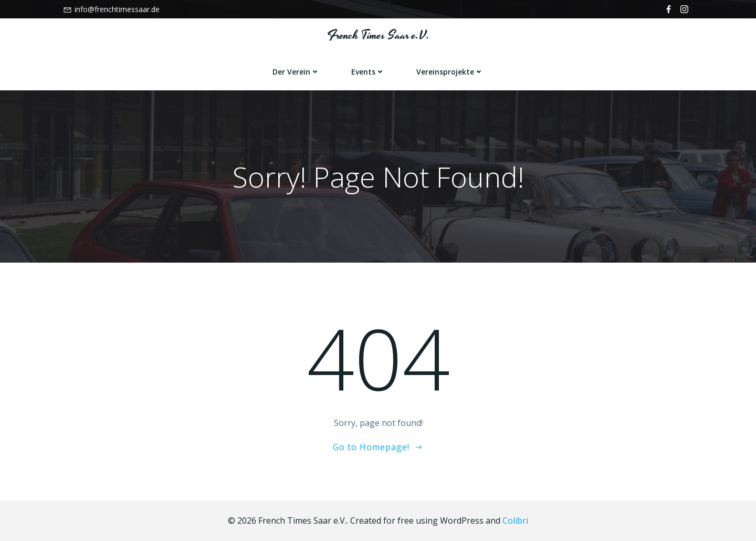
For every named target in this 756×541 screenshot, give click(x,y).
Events (368, 72)
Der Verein (296, 72)
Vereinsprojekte (450, 72)
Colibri (515, 521)
